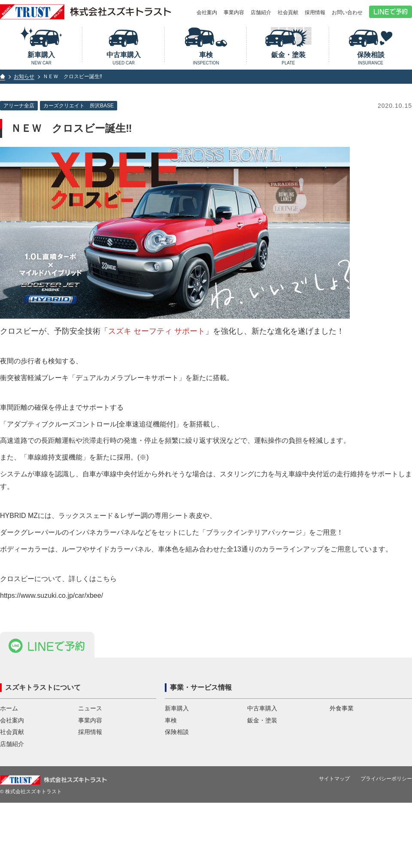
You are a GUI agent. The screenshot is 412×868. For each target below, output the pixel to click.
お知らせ (24, 76)
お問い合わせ (347, 12)
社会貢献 (288, 12)
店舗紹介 (261, 12)
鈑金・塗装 (288, 58)
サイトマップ (334, 818)
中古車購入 (124, 58)
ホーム (9, 748)
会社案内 (207, 12)
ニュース (90, 748)
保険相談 (371, 58)
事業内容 (234, 12)
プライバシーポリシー (386, 818)
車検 (206, 58)
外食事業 (342, 748)
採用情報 (315, 12)
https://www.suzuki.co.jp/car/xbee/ (51, 595)
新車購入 (41, 58)
